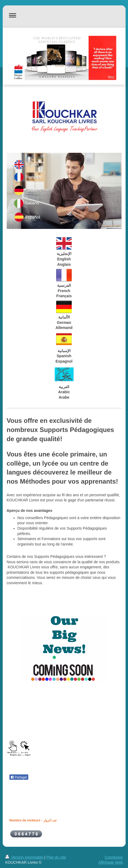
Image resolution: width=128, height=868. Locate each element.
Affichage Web (111, 862)
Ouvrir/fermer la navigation (64, 15)
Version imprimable (25, 857)
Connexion (114, 857)
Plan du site (56, 857)
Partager (19, 777)
